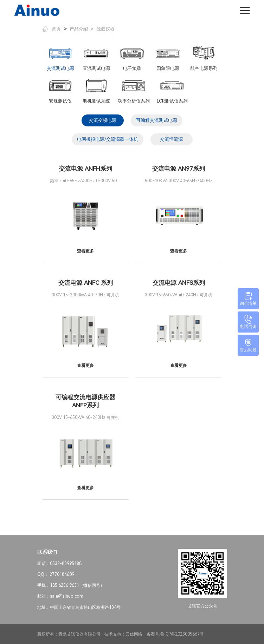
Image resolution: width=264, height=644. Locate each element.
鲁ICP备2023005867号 (182, 634)
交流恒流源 (171, 139)
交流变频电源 (103, 120)
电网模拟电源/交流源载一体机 (108, 139)
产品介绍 (79, 29)
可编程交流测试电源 (157, 120)
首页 (52, 29)
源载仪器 (105, 29)
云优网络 (134, 634)
